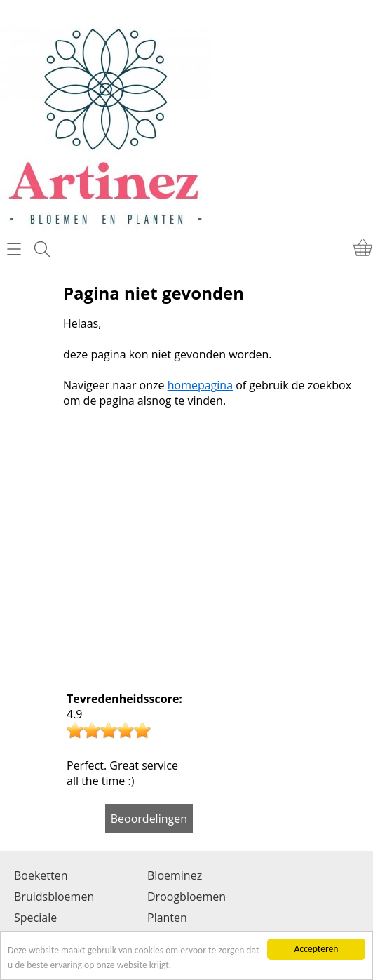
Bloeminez (175, 875)
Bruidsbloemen (54, 897)
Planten (167, 918)
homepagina (200, 385)
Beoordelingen (149, 819)
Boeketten (41, 875)
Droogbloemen (186, 897)
